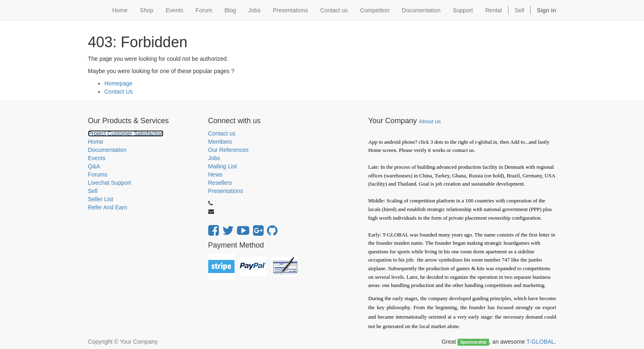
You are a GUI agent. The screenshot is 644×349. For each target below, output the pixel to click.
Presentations (226, 191)
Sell (519, 10)
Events (97, 158)
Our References (229, 150)
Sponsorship (473, 342)
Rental (494, 10)
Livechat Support (109, 183)
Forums (98, 174)
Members (220, 142)
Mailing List (223, 166)
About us (430, 121)
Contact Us (118, 92)
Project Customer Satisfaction (126, 133)
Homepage (118, 83)
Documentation (107, 150)
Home (95, 142)
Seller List (100, 199)
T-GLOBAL (540, 342)
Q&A (94, 166)
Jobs (214, 158)
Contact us (222, 133)
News (215, 174)
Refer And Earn (108, 207)
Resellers (220, 183)
